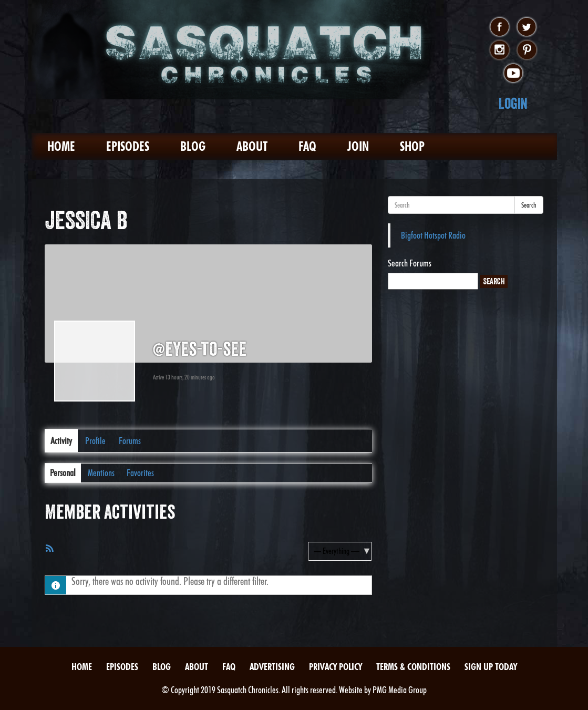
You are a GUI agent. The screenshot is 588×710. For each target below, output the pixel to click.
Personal (63, 473)
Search (529, 205)
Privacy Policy (336, 667)
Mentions (101, 473)
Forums (130, 441)
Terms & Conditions (413, 667)
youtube (513, 74)
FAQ (307, 146)
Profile (95, 441)
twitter (527, 27)
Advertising (272, 667)
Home (61, 146)
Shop (412, 146)
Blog (193, 146)
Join (358, 146)
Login (513, 103)
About (252, 146)
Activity (61, 441)
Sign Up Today (491, 667)
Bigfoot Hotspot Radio (433, 235)
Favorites (140, 473)
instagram (499, 50)
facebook (499, 27)
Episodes (128, 146)
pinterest (527, 50)
